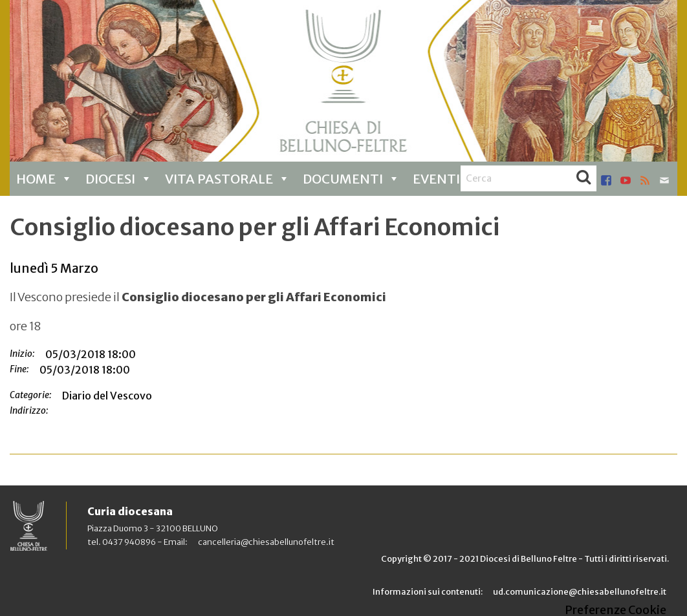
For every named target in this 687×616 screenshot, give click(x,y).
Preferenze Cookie (616, 610)
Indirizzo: (29, 410)
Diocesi (119, 179)
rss (645, 180)
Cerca (583, 178)
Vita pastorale (227, 179)
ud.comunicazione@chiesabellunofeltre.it (580, 591)
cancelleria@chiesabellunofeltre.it (266, 542)
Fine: (19, 369)
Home (44, 179)
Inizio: (22, 354)
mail (664, 180)
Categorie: (31, 395)
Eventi (445, 179)
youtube (626, 180)
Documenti (351, 179)
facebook (606, 180)
